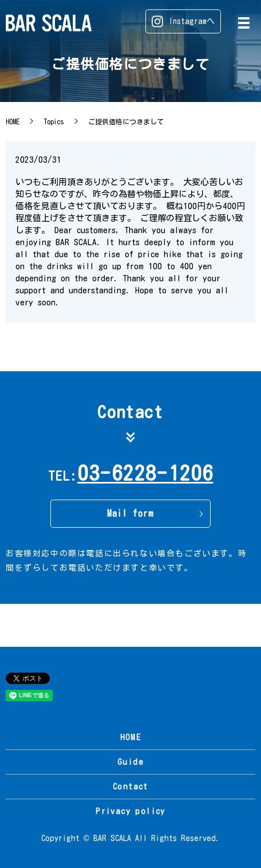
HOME (13, 121)
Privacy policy (130, 811)
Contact (130, 787)
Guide (130, 762)
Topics (54, 121)
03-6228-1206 (145, 473)
